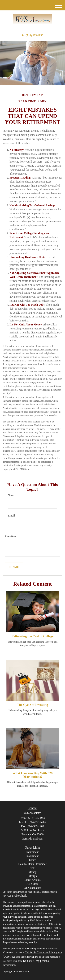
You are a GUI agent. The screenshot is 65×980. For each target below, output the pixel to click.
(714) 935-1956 (32, 35)
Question (10, 536)
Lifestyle (32, 876)
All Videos (32, 884)
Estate (32, 860)
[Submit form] (14, 567)
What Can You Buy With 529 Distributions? (33, 775)
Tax (33, 868)
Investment (32, 856)
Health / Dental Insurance (33, 864)
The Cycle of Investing (32, 705)
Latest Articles (32, 880)
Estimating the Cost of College (32, 636)
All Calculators (32, 888)
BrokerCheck (19, 896)
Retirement (32, 852)
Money (32, 872)
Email (11, 516)
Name (11, 495)
